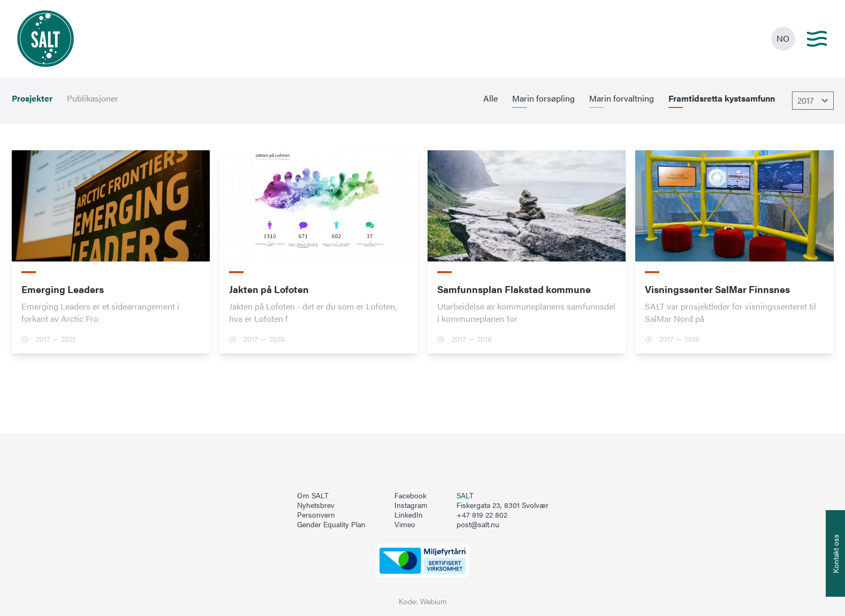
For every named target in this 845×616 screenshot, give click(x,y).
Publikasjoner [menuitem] (93, 98)
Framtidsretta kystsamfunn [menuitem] (722, 98)
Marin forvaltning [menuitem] (622, 98)
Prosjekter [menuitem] (32, 98)
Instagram (411, 505)
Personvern (316, 515)
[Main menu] (817, 39)
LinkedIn (409, 515)
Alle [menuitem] (490, 98)
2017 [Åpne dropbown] (814, 101)
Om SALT (313, 496)
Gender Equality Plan (331, 525)
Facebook (410, 496)
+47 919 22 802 (482, 515)
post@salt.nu (478, 524)
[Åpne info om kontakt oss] (835, 553)
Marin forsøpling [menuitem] (543, 98)
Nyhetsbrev (316, 505)
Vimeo (405, 525)
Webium (433, 601)
